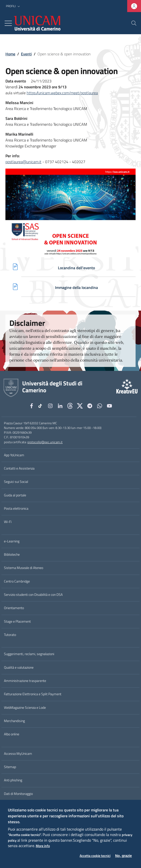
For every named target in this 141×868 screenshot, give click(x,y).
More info (43, 846)
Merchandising (14, 721)
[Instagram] (50, 406)
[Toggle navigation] (8, 23)
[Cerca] (134, 23)
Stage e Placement (17, 621)
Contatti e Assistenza (19, 468)
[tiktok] (41, 406)
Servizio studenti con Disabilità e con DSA (33, 595)
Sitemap (10, 767)
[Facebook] (32, 406)
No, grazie (123, 856)
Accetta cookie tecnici (95, 856)
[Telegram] (90, 406)
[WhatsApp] (100, 406)
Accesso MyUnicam (18, 754)
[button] (13, 6)
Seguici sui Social (16, 482)
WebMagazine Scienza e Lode (25, 708)
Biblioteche (12, 554)
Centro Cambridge (17, 581)
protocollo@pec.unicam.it (45, 442)
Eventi (26, 54)
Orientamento (14, 608)
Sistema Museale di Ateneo (24, 568)
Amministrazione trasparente (25, 681)
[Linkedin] (60, 406)
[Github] (70, 406)
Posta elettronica (16, 508)
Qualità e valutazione (19, 667)
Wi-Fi (8, 522)
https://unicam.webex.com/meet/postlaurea (62, 93)
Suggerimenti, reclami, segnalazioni (29, 654)
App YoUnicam (14, 455)
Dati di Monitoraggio (18, 794)
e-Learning (12, 541)
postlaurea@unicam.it (23, 162)
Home (10, 54)
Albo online (12, 734)
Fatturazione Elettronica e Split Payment (33, 694)
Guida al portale (15, 495)
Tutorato (10, 635)
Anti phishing (13, 780)
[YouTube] (109, 406)
